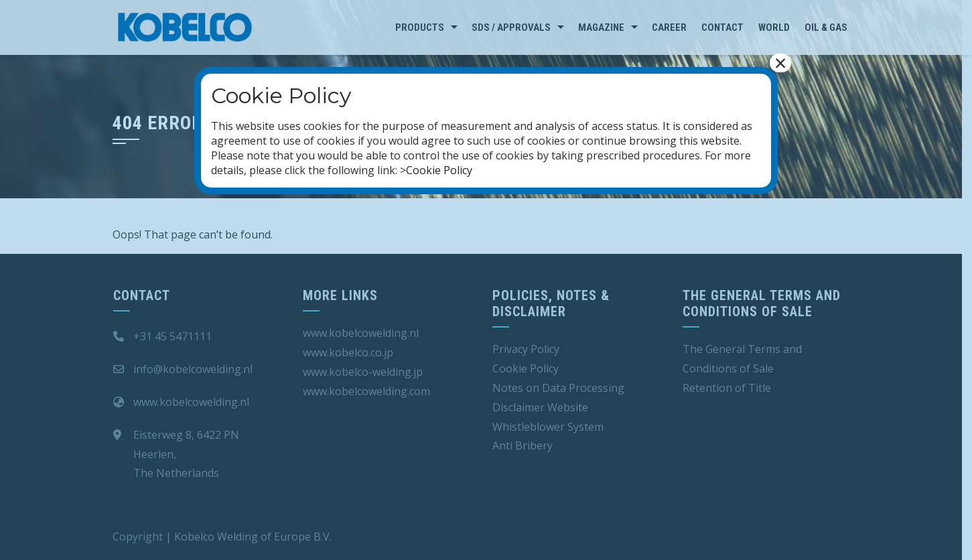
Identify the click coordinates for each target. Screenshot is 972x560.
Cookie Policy (439, 170)
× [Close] (780, 63)
